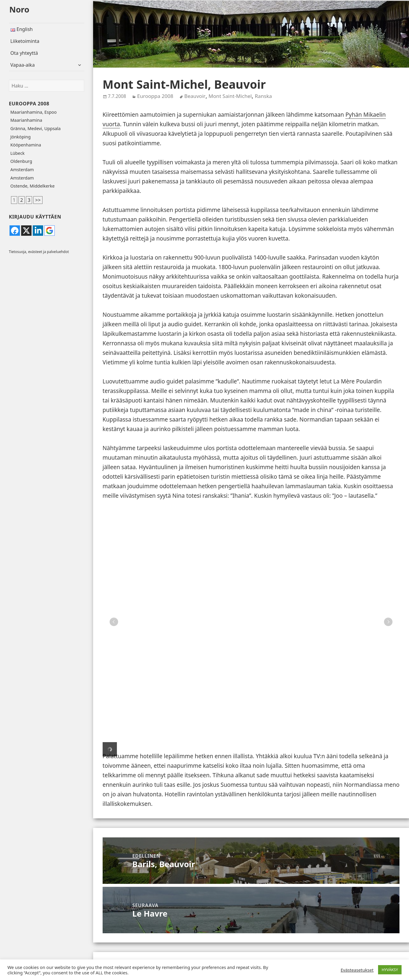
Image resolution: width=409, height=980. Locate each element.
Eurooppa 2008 (29, 104)
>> (38, 200)
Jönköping (21, 137)
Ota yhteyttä (24, 53)
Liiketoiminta (25, 41)
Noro (19, 9)
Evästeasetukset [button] (357, 970)
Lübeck (18, 153)
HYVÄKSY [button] (390, 970)
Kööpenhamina (26, 145)
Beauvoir (195, 96)
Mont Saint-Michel (230, 96)
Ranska (263, 96)
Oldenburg (21, 161)
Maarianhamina (26, 120)
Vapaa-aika (23, 65)
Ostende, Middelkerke (33, 186)
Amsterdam (22, 170)
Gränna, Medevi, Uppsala (36, 128)
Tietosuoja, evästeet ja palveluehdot (39, 252)
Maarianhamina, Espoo (34, 112)
